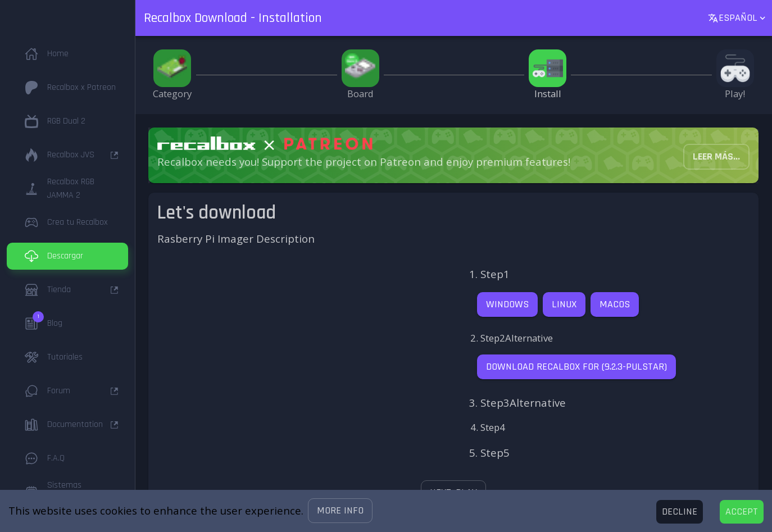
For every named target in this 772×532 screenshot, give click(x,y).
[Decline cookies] (680, 512)
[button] (340, 511)
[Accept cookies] (742, 512)
